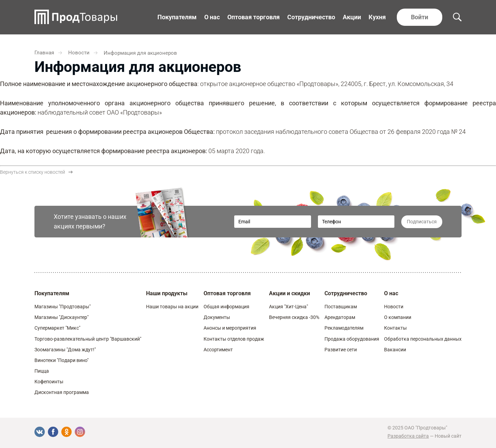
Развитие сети (341, 350)
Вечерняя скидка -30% (294, 317)
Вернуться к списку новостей (36, 172)
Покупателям (177, 17)
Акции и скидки (290, 293)
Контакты (395, 328)
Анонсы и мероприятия (230, 328)
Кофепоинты (49, 382)
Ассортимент (218, 350)
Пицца (42, 371)
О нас (212, 17)
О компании (398, 317)
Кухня (377, 17)
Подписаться (422, 222)
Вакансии (395, 350)
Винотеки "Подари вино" (61, 360)
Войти (420, 17)
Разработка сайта (408, 436)
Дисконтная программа (62, 392)
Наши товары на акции (172, 307)
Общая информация (226, 307)
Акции (352, 17)
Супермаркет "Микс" (57, 328)
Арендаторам (340, 317)
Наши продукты (167, 293)
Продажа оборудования (352, 339)
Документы (217, 317)
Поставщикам (341, 307)
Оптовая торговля (254, 17)
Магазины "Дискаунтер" (61, 317)
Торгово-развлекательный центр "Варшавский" (88, 339)
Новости (394, 307)
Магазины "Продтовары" (63, 307)
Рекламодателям (344, 328)
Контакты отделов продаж (234, 339)
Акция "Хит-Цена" (288, 307)
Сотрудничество (311, 17)
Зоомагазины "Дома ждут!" (65, 350)
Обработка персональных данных (423, 339)
